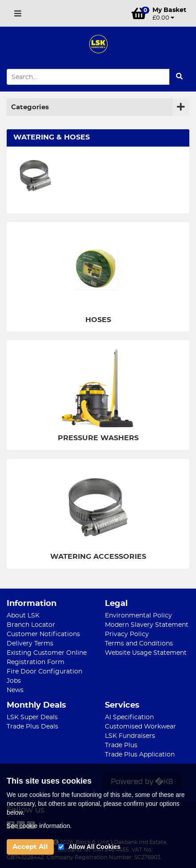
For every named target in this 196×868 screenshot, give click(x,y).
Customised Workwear (140, 727)
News (15, 690)
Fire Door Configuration (44, 672)
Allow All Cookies (94, 847)
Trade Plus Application (140, 755)
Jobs (14, 681)
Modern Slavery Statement (147, 625)
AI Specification (129, 717)
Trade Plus (121, 745)
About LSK (23, 616)
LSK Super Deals (32, 717)
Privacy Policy (127, 634)
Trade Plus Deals (32, 727)
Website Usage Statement (146, 653)
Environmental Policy (138, 616)
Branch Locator (31, 625)
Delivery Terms (30, 644)
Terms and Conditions (139, 644)
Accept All (30, 847)
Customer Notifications (43, 634)
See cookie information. (39, 826)
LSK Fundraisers (130, 736)
